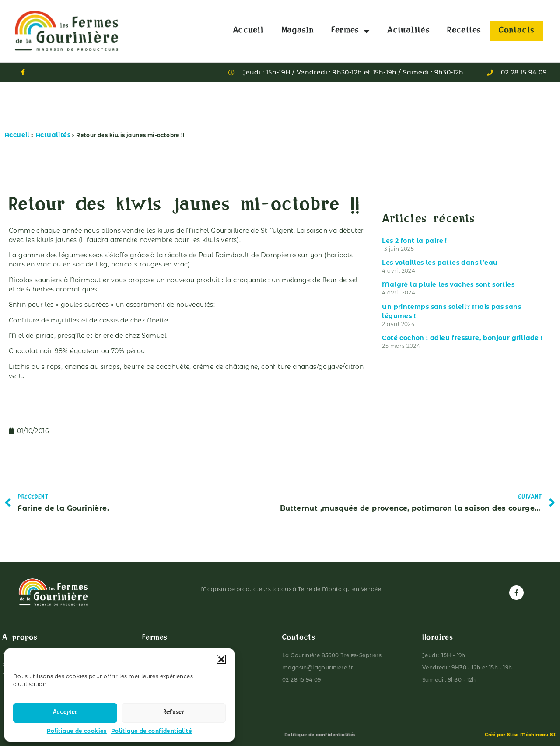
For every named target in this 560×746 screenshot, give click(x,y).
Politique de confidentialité (152, 731)
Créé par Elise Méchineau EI (520, 735)
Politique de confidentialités (320, 735)
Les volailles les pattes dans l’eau (440, 263)
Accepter (65, 713)
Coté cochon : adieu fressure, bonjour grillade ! (462, 338)
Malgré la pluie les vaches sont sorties (448, 284)
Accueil (248, 31)
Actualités (408, 31)
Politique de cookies (77, 731)
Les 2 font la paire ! (414, 241)
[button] (221, 659)
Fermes (350, 31)
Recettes (464, 31)
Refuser (174, 713)
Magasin (298, 31)
